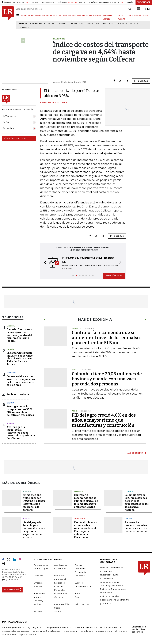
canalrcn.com (71, 631)
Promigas (123, 24)
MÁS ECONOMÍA (135, 453)
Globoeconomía (83, 586)
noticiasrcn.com (104, 631)
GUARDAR (141, 81)
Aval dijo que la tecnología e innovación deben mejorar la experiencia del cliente (21, 433)
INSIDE (146, 15)
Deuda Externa (77, 24)
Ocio (77, 597)
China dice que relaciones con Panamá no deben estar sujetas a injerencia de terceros (34, 502)
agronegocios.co (36, 627)
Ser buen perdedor (18, 394)
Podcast (38, 604)
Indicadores (40, 594)
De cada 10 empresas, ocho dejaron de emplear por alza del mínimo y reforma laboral (20, 335)
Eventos (79, 583)
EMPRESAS (47, 15)
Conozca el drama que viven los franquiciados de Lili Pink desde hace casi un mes (21, 381)
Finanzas (38, 586)
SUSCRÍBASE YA (114, 276)
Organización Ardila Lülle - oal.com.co (139, 629)
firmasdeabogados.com (86, 627)
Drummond (62, 24)
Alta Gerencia (61, 565)
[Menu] (18, 15)
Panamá (27, 491)
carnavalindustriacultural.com (47, 631)
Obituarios (59, 597)
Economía (80, 576)
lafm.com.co (121, 631)
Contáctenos (107, 578)
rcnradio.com (87, 631)
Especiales (59, 583)
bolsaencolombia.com (111, 627)
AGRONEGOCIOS (84, 15)
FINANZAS (25, 15)
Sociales (38, 611)
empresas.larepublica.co (59, 627)
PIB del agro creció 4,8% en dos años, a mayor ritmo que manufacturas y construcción (104, 420)
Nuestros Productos (110, 575)
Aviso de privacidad (110, 582)
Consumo (39, 576)
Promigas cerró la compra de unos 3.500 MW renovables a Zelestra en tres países (20, 411)
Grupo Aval (24, 27)
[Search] (130, 9)
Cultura (129, 491)
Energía (50, 24)
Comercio (11, 373)
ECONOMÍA (36, 15)
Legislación (80, 519)
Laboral (11, 326)
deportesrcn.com (27, 634)
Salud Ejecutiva (82, 604)
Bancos (10, 423)
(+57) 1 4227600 (10, 580)
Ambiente (79, 491)
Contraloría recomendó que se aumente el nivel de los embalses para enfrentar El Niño (107, 338)
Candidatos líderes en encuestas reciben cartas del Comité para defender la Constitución (85, 530)
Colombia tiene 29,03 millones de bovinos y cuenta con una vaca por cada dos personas (107, 379)
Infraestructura (61, 594)
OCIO (56, 15)
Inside (78, 594)
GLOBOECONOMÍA (68, 15)
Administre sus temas (15, 138)
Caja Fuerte (60, 568)
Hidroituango (109, 24)
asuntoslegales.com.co (13, 627)
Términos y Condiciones (112, 585)
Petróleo (135, 24)
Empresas (39, 583)
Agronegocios (41, 565)
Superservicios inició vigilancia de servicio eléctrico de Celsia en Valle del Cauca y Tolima (20, 359)
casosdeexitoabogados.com (16, 631)
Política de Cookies (110, 596)
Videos (58, 611)
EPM (98, 24)
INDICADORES (135, 15)
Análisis (78, 565)
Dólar (90, 24)
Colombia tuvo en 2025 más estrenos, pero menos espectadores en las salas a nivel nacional (137, 502)
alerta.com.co (9, 634)
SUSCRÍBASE (144, 2)
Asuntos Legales (42, 568)
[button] (44, 263)
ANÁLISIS (97, 15)
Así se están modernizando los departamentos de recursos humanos (136, 527)
